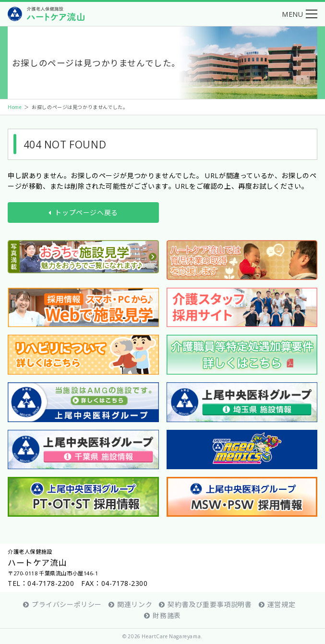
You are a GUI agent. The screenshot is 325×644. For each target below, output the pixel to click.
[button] (300, 14)
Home (15, 107)
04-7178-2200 (51, 583)
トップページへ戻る (83, 212)
